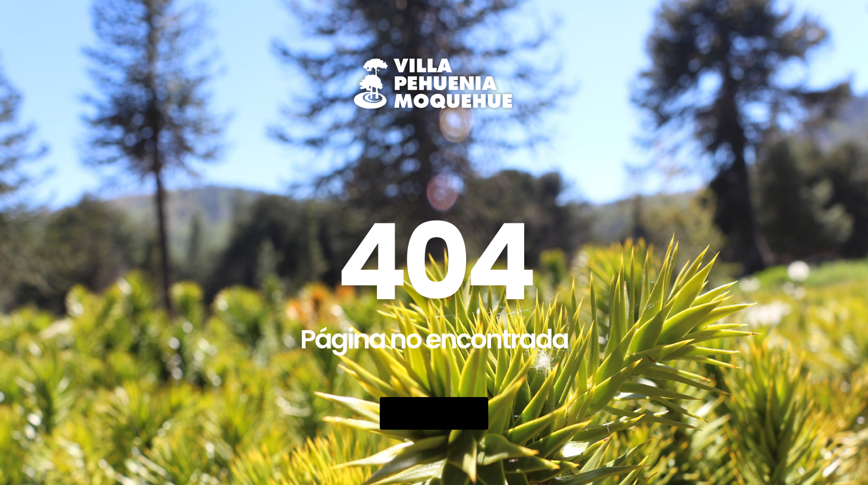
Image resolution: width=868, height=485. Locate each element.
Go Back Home (434, 413)
